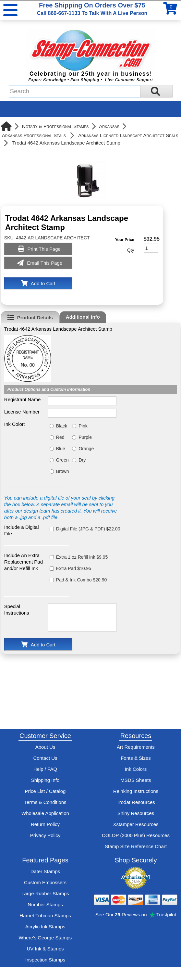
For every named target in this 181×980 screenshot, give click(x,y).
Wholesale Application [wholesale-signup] (45, 813)
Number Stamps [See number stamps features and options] (45, 904)
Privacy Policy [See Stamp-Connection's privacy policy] (45, 835)
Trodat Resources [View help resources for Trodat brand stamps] (136, 802)
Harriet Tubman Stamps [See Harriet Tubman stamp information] (45, 916)
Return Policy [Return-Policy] (45, 824)
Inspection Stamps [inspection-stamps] (45, 960)
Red (60, 437)
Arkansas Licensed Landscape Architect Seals (128, 135)
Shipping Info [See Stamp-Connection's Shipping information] (45, 780)
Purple (85, 437)
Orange (86, 449)
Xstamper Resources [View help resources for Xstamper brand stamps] (136, 824)
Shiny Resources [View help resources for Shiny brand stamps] (136, 813)
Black (62, 426)
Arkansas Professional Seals (34, 135)
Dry (82, 460)
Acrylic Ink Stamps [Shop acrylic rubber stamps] (45, 927)
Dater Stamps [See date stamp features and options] (45, 871)
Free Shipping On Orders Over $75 (92, 9)
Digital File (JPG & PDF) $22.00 (88, 529)
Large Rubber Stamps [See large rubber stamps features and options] (45, 893)
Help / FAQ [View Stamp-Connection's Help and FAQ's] (45, 769)
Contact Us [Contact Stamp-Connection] (45, 758)
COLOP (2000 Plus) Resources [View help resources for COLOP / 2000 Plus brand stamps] (136, 835)
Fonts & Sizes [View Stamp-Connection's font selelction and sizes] (136, 758)
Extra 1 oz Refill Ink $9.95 (82, 557)
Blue (61, 449)
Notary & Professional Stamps (55, 126)
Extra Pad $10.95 (74, 568)
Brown (63, 471)
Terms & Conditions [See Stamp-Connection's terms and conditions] (45, 802)
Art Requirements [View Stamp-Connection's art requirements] (136, 747)
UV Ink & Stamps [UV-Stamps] (45, 949)
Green (62, 460)
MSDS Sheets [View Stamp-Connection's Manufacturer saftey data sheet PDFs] (136, 780)
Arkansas (109, 126)
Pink (83, 426)
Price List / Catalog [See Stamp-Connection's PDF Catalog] (45, 791)
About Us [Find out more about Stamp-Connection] (45, 747)
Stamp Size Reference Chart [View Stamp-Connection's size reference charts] (136, 846)
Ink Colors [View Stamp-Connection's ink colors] (136, 769)
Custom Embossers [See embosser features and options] (45, 882)
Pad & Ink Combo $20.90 (81, 580)
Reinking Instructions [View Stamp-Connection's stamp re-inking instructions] (136, 791)
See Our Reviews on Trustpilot (136, 915)
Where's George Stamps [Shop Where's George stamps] (45, 938)
